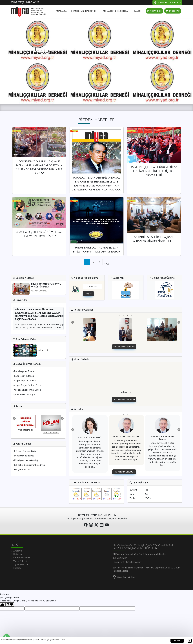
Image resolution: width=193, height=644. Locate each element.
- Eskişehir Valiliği (22, 470)
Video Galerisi (20, 561)
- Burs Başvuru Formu (24, 371)
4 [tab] (44, 410)
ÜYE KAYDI (32, 2)
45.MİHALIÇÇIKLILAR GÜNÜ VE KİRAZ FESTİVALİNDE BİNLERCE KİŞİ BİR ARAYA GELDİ (154, 171)
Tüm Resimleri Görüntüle (124, 347)
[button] (85, 11)
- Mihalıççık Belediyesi (24, 456)
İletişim (17, 568)
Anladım (177, 641)
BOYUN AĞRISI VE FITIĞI (90, 437)
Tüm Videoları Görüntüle (124, 399)
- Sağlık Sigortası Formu (25, 381)
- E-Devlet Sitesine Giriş (24, 451)
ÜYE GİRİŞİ (17, 2)
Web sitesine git (27, 430)
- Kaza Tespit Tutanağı (24, 376)
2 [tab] (36, 410)
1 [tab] (32, 410)
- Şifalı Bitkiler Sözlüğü (24, 394)
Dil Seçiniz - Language (167, 3)
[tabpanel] (126, 381)
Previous (14, 418)
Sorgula (88, 294)
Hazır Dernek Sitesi (127, 577)
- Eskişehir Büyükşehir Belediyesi (29, 465)
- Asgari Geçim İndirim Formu (28, 385)
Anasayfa (18, 551)
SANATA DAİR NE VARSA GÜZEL (163, 438)
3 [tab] (40, 410)
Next (62, 418)
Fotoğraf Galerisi (21, 558)
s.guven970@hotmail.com (128, 562)
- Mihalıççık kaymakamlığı (26, 460)
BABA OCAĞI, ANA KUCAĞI (126, 436)
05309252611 (122, 558)
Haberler (17, 554)
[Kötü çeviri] (10, 604)
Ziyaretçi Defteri (21, 564)
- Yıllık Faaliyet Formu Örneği (27, 390)
